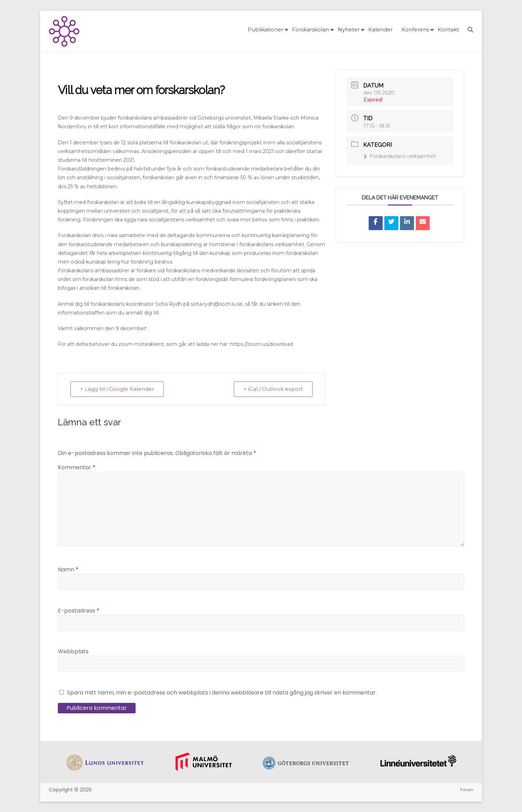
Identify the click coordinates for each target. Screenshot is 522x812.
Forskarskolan (310, 29)
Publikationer (266, 29)
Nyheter (349, 29)
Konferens (415, 29)
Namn (68, 570)
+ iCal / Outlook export (273, 389)
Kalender (381, 29)
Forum (467, 790)
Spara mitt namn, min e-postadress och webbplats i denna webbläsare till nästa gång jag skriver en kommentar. (222, 693)
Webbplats (73, 651)
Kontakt (448, 29)
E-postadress (79, 611)
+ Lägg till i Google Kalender (117, 389)
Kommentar (77, 467)
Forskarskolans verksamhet (400, 156)
